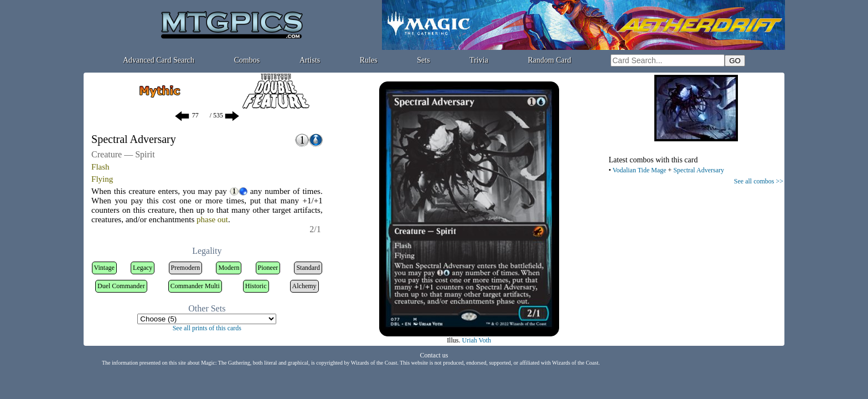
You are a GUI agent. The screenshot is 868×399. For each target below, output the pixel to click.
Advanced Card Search (159, 60)
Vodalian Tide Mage (639, 170)
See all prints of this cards (207, 328)
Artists (310, 60)
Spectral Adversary (699, 170)
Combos (247, 60)
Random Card (550, 60)
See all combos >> (759, 181)
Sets (423, 60)
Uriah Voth (476, 340)
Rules (369, 60)
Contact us (434, 355)
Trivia (479, 60)
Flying (102, 179)
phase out (212, 219)
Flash (100, 167)
